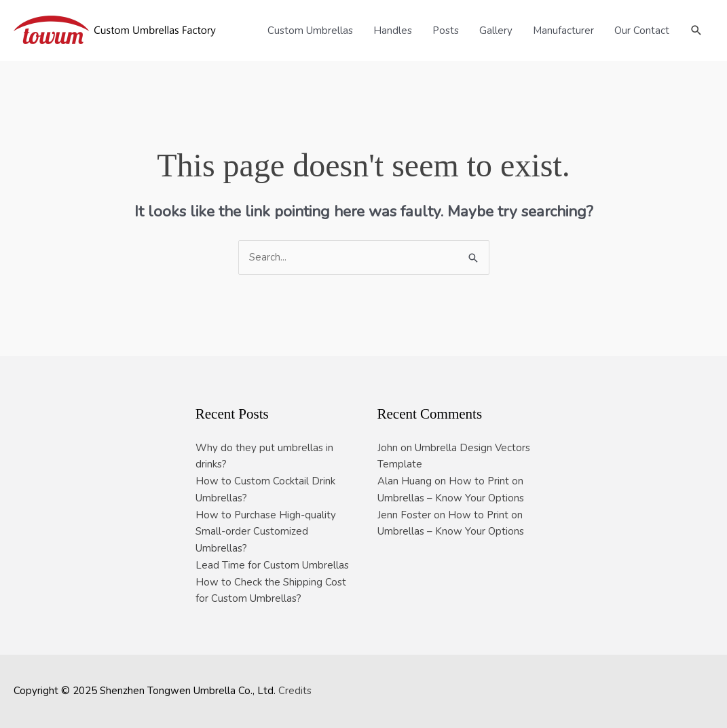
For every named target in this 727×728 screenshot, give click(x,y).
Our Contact (642, 31)
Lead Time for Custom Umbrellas (272, 565)
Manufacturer (563, 31)
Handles (393, 31)
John (388, 448)
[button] (696, 31)
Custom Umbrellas (310, 31)
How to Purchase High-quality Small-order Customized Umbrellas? (266, 532)
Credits (295, 691)
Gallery (496, 31)
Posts (446, 31)
